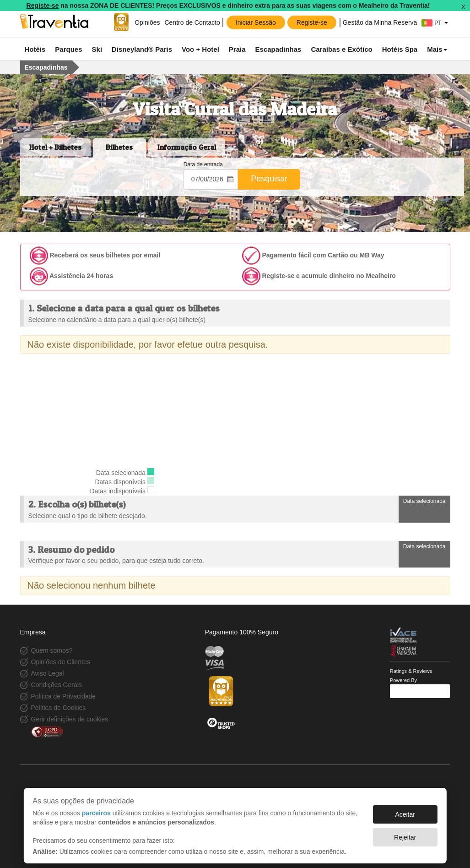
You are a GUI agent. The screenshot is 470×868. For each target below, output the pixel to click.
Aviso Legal (48, 673)
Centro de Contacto (192, 22)
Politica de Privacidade (64, 696)
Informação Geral (187, 147)
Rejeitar (405, 833)
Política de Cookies (59, 708)
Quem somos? (52, 650)
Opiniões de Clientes (61, 662)
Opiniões (146, 22)
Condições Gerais (57, 685)
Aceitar (405, 810)
